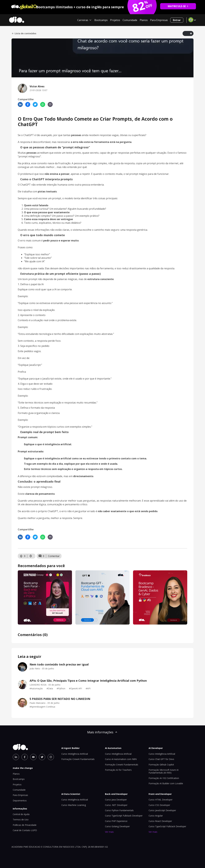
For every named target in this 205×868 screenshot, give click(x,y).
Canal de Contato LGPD (25, 830)
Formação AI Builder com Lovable (166, 783)
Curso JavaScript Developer (162, 810)
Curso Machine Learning (74, 805)
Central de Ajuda (21, 814)
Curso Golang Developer (117, 826)
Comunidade (130, 20)
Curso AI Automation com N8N (121, 759)
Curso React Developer (160, 821)
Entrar (177, 20)
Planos (144, 20)
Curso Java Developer (116, 800)
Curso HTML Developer (161, 800)
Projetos (115, 20)
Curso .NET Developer (116, 805)
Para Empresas (159, 20)
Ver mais (109, 832)
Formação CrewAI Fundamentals (78, 759)
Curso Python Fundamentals (119, 810)
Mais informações (102, 732)
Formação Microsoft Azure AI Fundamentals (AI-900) (164, 771)
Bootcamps (101, 20)
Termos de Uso (21, 820)
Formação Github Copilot (161, 765)
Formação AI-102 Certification (164, 778)
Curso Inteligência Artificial (75, 754)
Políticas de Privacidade (25, 825)
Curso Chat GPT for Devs (161, 759)
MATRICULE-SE (178, 6)
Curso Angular (156, 816)
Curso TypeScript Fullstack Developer (124, 816)
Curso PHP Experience (116, 821)
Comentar (54, 556)
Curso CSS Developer (159, 805)
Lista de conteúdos (24, 33)
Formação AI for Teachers (118, 770)
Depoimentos (20, 801)
